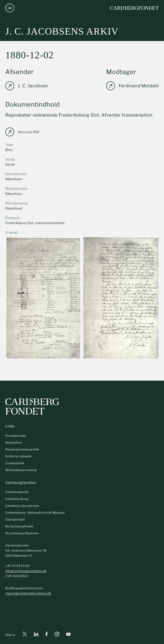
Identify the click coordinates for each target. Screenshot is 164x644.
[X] (25, 635)
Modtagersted (16, 189)
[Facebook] (47, 635)
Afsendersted (16, 174)
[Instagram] (57, 635)
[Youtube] (68, 635)
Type (9, 145)
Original (11, 232)
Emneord (12, 218)
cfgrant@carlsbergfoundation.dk (28, 593)
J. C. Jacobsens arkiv (62, 31)
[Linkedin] (36, 635)
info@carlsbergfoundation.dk (26, 571)
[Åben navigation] (10, 8)
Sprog (10, 159)
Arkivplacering (17, 203)
